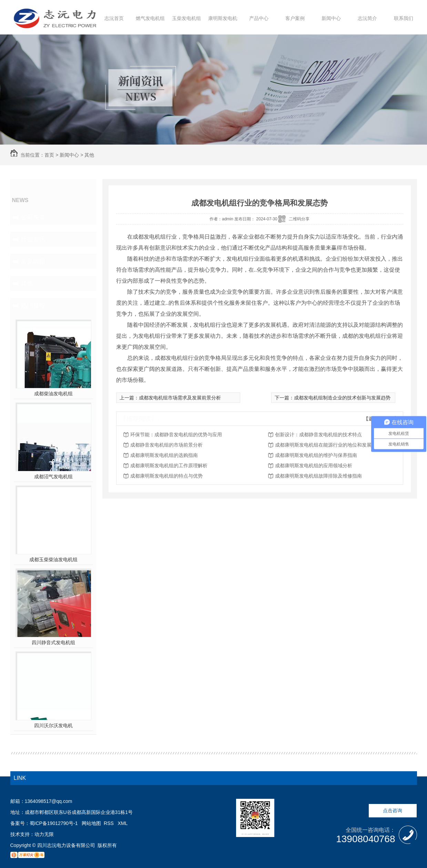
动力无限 (44, 834)
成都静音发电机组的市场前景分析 (166, 445)
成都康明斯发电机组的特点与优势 (166, 476)
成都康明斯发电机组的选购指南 (164, 455)
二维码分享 (299, 219)
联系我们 (404, 18)
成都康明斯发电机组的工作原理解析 (169, 466)
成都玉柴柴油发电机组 (53, 560)
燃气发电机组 (150, 18)
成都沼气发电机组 (53, 477)
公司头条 (33, 217)
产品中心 (259, 18)
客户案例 (295, 18)
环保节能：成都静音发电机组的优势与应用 (176, 435)
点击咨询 (393, 811)
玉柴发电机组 (186, 18)
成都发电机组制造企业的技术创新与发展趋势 (342, 398)
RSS (109, 823)
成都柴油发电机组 (53, 394)
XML (123, 823)
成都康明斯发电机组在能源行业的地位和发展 (323, 445)
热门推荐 (33, 305)
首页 (49, 155)
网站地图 (91, 823)
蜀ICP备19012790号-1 (54, 823)
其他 (89, 155)
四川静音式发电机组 (53, 642)
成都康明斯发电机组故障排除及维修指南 (318, 476)
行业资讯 (33, 239)
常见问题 (33, 261)
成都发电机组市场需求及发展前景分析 (180, 398)
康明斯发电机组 (225, 18)
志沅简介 (367, 18)
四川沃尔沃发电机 (53, 725)
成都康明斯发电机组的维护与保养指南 (316, 455)
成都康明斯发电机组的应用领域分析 (314, 466)
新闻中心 (331, 18)
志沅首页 (114, 18)
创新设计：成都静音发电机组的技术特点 (318, 435)
